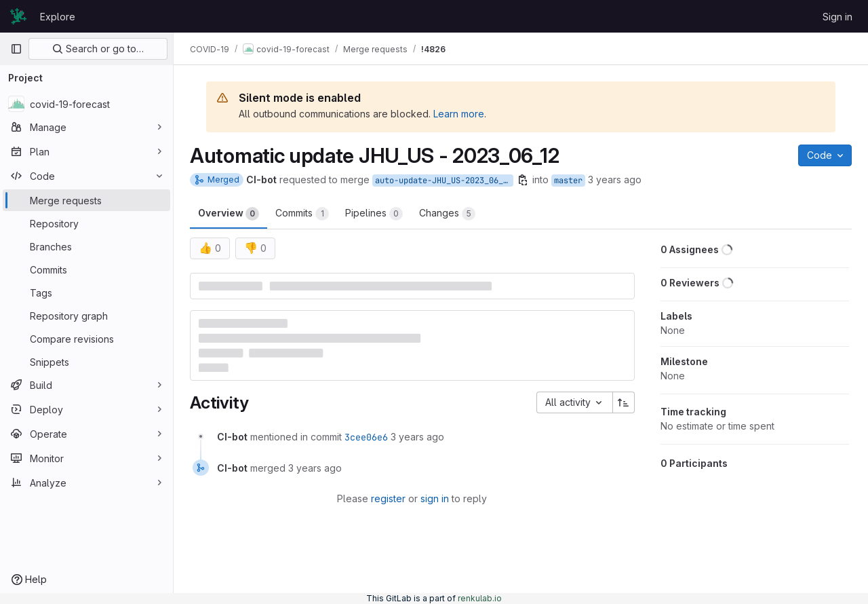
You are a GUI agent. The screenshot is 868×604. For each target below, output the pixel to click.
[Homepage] (18, 16)
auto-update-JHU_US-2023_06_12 (444, 181)
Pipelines (374, 214)
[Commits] (86, 269)
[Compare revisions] (86, 339)
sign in (435, 498)
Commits (302, 214)
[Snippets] (86, 362)
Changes (447, 214)
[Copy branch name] (523, 180)
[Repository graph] (86, 316)
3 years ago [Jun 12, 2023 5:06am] (615, 180)
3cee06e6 (366, 437)
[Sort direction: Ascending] (624, 402)
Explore (58, 17)
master (568, 181)
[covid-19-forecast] (86, 104)
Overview (229, 214)
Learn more (459, 114)
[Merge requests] (86, 200)
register (388, 498)
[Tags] (86, 292)
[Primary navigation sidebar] (16, 49)
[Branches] (86, 246)
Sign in (837, 17)
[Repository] (86, 223)
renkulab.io (480, 598)
